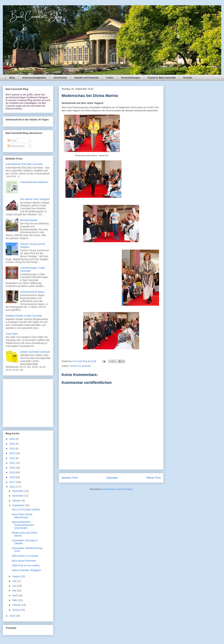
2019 (13, 472)
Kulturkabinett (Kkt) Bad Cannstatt (24, 164)
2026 (13, 439)
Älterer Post (154, 478)
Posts (12, 141)
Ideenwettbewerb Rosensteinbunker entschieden (23, 525)
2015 (13, 616)
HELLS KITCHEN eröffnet (26, 510)
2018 (13, 477)
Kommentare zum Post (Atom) (117, 489)
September (19, 505)
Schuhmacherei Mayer (32, 292)
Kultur (110, 78)
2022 (13, 458)
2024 (13, 449)
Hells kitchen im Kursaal (25, 556)
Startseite (112, 478)
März (15, 600)
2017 (13, 482)
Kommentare (16, 146)
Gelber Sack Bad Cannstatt (35, 352)
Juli (14, 581)
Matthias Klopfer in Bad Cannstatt (24, 316)
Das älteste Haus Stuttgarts (35, 199)
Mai (15, 591)
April (15, 595)
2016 (13, 487)
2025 (13, 444)
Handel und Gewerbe (87, 78)
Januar (16, 610)
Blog (12, 78)
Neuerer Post (70, 478)
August (16, 576)
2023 (13, 453)
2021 (13, 463)
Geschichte (60, 78)
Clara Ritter (12, 334)
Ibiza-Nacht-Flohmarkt (24, 561)
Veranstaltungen (130, 78)
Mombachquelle (29, 220)
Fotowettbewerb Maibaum (34, 182)
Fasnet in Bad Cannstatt (162, 78)
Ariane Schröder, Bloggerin (26, 570)
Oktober (17, 501)
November (18, 496)
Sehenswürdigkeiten (34, 78)
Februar (17, 605)
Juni (15, 586)
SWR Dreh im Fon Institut (26, 565)
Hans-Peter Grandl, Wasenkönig (22, 516)
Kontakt (188, 78)
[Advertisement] (28, 402)
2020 (13, 468)
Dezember (18, 491)
